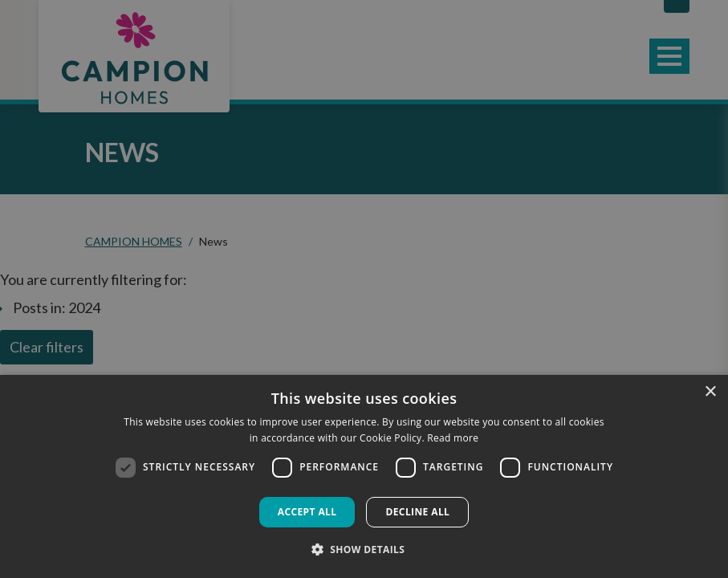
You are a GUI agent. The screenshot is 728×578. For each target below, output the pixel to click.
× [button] (710, 392)
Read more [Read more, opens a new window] (453, 438)
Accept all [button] (307, 512)
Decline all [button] (417, 512)
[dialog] (364, 476)
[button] (364, 549)
